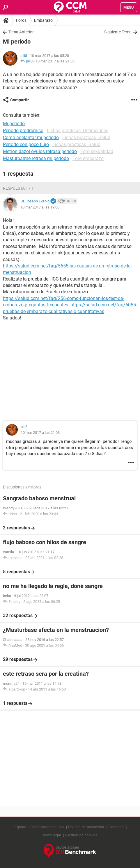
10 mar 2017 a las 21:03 (55, 61)
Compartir (20, 100)
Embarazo (43, 20)
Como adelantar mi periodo (31, 138)
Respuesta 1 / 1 (18, 188)
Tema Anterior (21, 32)
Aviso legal (52, 835)
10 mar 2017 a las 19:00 (40, 207)
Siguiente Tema (118, 32)
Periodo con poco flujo (26, 144)
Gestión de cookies (81, 835)
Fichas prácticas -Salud (86, 138)
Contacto (116, 827)
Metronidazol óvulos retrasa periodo (40, 151)
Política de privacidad (86, 827)
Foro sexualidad (97, 151)
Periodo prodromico (23, 131)
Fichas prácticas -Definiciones (78, 131)
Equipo (20, 827)
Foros (21, 20)
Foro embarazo (88, 158)
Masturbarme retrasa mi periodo (36, 158)
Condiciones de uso (47, 827)
